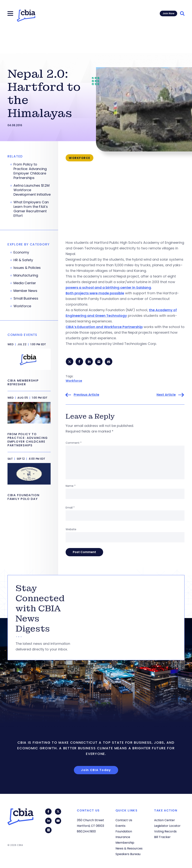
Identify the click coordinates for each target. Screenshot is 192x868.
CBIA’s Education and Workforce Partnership (104, 327)
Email (70, 508)
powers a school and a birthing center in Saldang (108, 287)
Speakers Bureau (128, 854)
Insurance (123, 837)
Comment (74, 443)
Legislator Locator (167, 826)
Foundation (124, 831)
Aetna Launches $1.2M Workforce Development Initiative (32, 190)
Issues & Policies (27, 268)
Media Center (25, 283)
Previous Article (86, 395)
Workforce (74, 381)
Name (71, 486)
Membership (125, 843)
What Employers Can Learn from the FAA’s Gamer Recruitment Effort (31, 209)
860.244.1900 (86, 831)
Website (71, 530)
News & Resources (129, 848)
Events (120, 826)
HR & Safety (23, 260)
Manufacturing (26, 275)
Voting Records (165, 831)
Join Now (168, 13)
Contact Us (124, 820)
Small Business (26, 298)
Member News (25, 291)
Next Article (166, 395)
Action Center (165, 820)
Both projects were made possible (95, 293)
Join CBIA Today (96, 771)
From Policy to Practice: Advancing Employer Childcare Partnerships (30, 171)
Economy (21, 252)
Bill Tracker (162, 837)
